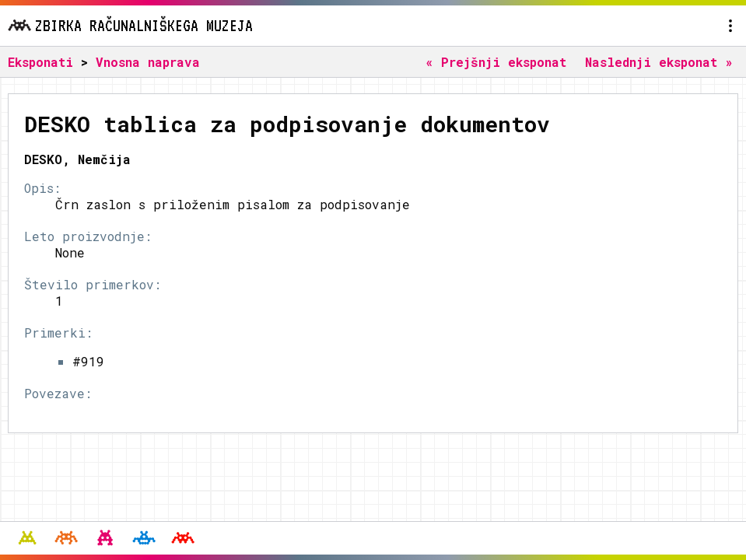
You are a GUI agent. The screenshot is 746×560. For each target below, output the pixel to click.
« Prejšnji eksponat (496, 62)
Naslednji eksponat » (659, 62)
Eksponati (40, 62)
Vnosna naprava (148, 62)
